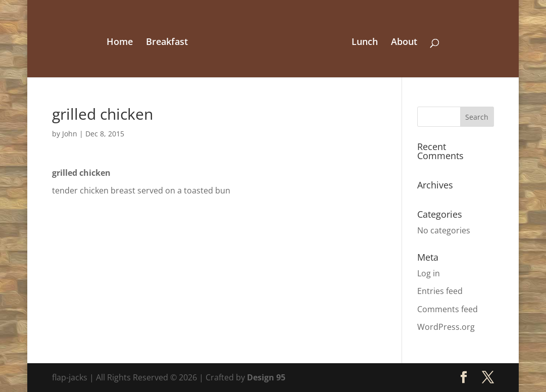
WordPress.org (446, 327)
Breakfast (167, 43)
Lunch (365, 43)
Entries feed (440, 291)
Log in (429, 273)
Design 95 (266, 377)
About (404, 43)
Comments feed (448, 309)
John (70, 134)
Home (120, 43)
